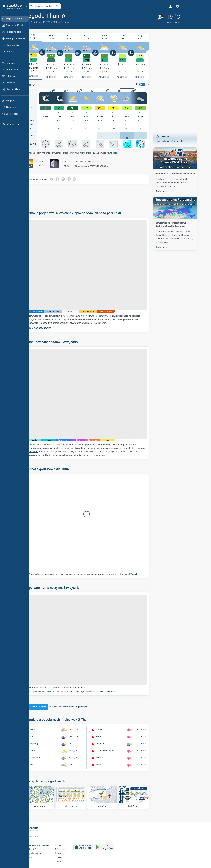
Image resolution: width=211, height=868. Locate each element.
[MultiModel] (143, 797)
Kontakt (68, 856)
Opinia (67, 861)
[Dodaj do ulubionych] (73, 16)
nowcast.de (42, 451)
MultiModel (122, 153)
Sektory (37, 856)
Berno (37, 22)
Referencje (69, 847)
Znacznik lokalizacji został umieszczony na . (67, 687)
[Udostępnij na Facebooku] (67, 179)
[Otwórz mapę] (66, 6)
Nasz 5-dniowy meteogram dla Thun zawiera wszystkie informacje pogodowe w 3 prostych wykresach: (92, 574)
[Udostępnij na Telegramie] (79, 179)
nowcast (121, 691)
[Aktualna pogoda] (144, 18)
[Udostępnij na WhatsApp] (61, 179)
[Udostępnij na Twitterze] (73, 179)
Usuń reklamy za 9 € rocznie (185, 138)
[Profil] (147, 6)
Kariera (67, 851)
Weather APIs (40, 847)
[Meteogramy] (80, 797)
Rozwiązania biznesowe (47, 842)
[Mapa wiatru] (49, 797)
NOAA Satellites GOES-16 (61, 691)
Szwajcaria (46, 22)
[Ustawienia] (154, 6)
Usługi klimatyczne (43, 851)
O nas (67, 842)
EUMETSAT (79, 691)
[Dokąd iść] (112, 797)
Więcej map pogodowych (48, 328)
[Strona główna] (12, 6)
